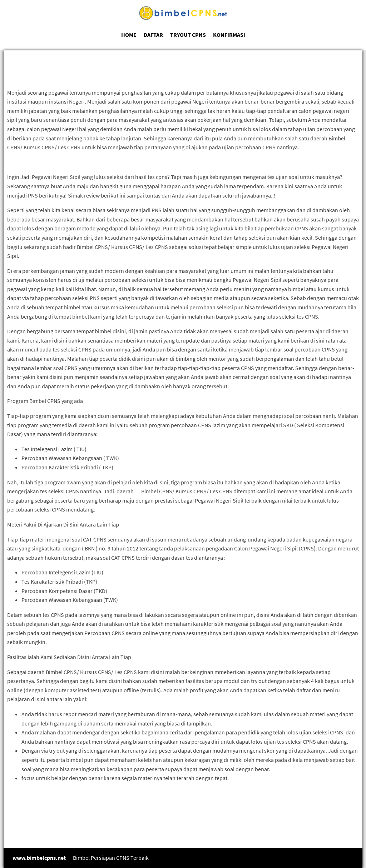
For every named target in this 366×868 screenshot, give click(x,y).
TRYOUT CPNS (188, 35)
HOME (129, 35)
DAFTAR (153, 35)
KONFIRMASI (229, 35)
